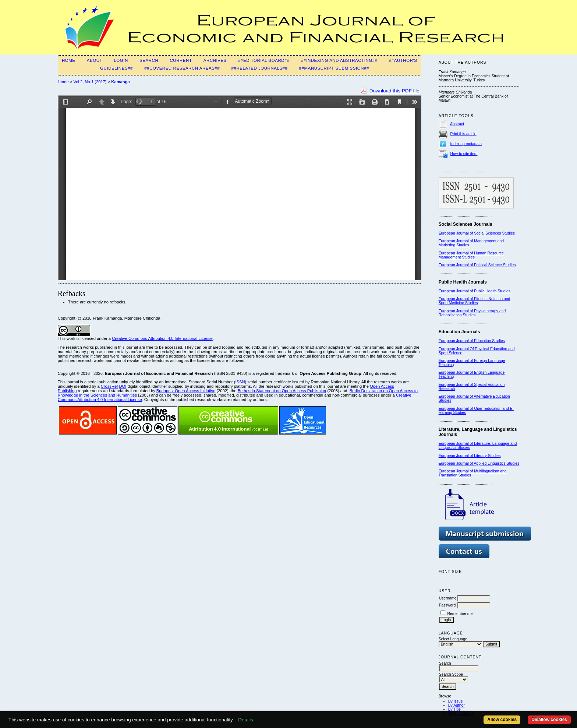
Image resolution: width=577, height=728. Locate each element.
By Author (456, 705)
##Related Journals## (259, 68)
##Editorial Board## (264, 60)
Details (246, 720)
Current (181, 60)
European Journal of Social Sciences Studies (477, 233)
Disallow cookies (549, 720)
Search (149, 60)
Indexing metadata (466, 144)
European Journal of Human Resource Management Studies (471, 255)
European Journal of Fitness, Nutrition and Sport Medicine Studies (475, 301)
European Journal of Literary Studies (470, 456)
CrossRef (109, 386)
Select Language (453, 639)
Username (448, 598)
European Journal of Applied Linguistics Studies (479, 463)
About (95, 60)
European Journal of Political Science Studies (477, 265)
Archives (215, 60)
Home (69, 60)
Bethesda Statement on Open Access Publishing (282, 391)
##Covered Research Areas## (182, 68)
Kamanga (120, 82)
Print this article (463, 134)
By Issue (456, 701)
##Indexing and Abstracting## (339, 60)
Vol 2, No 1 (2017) (90, 82)
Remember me (460, 614)
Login (121, 60)
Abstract (457, 124)
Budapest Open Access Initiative (186, 391)
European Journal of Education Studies (472, 341)
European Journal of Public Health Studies (475, 291)
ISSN (240, 382)
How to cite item (464, 154)
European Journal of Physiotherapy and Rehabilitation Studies (472, 313)
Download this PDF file (394, 91)
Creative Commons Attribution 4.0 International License (162, 338)
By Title (454, 709)
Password (447, 605)
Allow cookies (502, 720)
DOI (123, 386)
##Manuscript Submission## (334, 68)
